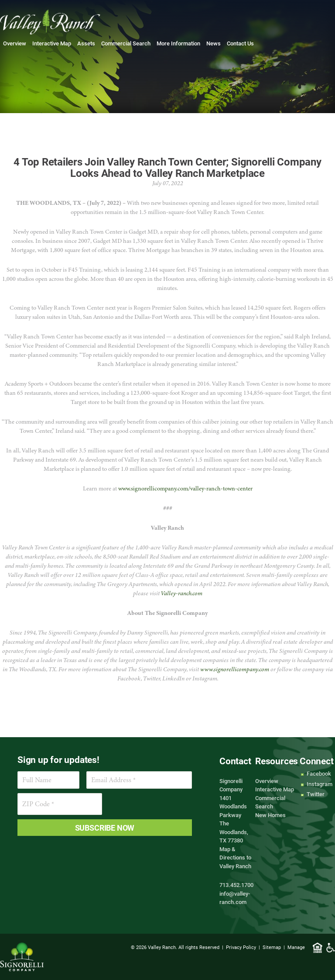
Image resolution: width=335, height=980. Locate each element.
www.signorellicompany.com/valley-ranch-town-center (185, 488)
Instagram (320, 784)
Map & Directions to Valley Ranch (235, 857)
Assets (86, 43)
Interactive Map (52, 43)
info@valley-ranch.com (235, 898)
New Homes (270, 815)
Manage (296, 947)
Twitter (316, 794)
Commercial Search (126, 43)
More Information (178, 43)
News (214, 43)
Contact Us (240, 43)
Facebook (319, 773)
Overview (15, 43)
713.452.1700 (236, 885)
